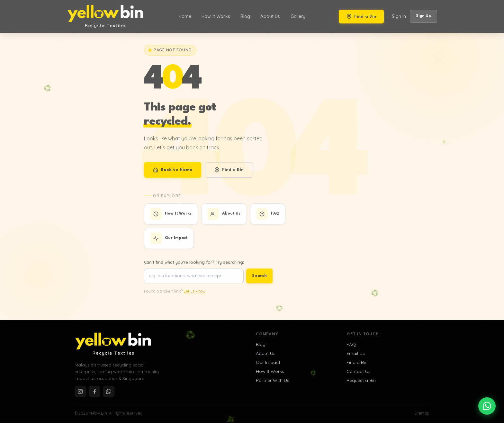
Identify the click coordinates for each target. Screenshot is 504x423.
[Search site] (194, 279)
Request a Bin (361, 380)
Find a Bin (361, 16)
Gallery (298, 16)
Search (259, 279)
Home (185, 16)
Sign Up (423, 16)
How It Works (216, 16)
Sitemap (422, 413)
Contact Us (359, 371)
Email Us (356, 353)
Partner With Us (273, 380)
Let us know (194, 294)
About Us (270, 16)
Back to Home (173, 171)
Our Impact (268, 362)
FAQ (351, 344)
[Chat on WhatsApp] (487, 406)
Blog (245, 16)
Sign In (399, 16)
